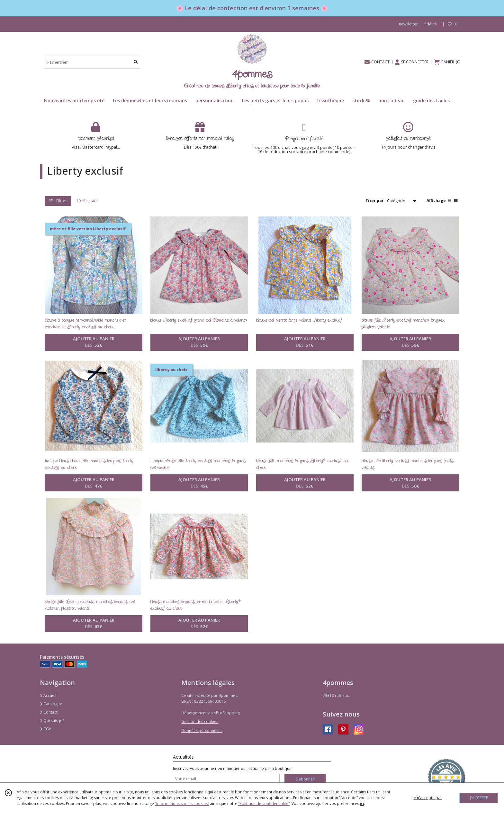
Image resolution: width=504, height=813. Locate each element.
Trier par (375, 201)
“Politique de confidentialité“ (264, 804)
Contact (49, 712)
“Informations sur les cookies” (182, 804)
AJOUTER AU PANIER (94, 342)
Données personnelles (202, 731)
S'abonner (305, 779)
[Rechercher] (136, 62)
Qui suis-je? (52, 721)
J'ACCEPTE (479, 798)
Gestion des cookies (200, 722)
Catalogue (51, 704)
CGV (45, 729)
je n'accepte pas (428, 798)
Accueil (48, 695)
